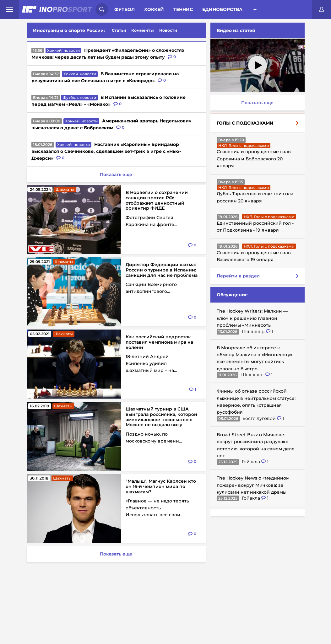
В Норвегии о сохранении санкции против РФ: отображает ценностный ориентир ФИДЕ (157, 200)
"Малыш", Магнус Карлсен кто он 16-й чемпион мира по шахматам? (161, 486)
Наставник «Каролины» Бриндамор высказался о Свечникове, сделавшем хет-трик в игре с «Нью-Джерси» (106, 151)
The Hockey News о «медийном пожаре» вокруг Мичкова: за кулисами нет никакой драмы (253, 485)
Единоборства (222, 9)
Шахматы (65, 189)
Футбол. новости (79, 97)
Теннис (183, 9)
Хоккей (154, 9)
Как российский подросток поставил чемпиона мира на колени (159, 342)
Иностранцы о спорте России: (69, 30)
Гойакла (252, 462)
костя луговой (260, 418)
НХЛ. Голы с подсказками (244, 145)
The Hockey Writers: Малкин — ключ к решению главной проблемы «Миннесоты (252, 318)
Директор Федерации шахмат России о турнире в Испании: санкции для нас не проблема (162, 270)
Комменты (143, 30)
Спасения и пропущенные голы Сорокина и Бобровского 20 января (254, 159)
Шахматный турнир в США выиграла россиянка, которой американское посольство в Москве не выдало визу (161, 417)
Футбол (125, 9)
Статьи (119, 30)
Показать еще (257, 103)
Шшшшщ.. (254, 331)
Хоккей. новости (63, 50)
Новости (168, 30)
